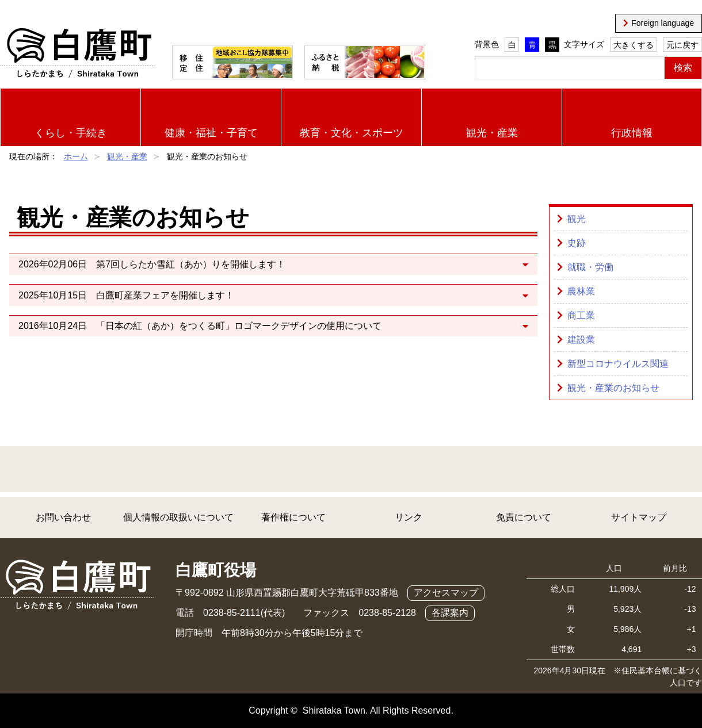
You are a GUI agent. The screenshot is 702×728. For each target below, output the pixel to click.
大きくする (634, 45)
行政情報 (632, 133)
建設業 (581, 340)
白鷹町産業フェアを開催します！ (165, 295)
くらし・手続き (71, 133)
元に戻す (682, 45)
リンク (409, 517)
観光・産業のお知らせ (613, 388)
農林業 (581, 291)
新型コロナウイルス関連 (618, 364)
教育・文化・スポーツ (352, 133)
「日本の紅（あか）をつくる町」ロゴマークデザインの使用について (239, 326)
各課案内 (450, 613)
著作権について (293, 517)
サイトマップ (639, 517)
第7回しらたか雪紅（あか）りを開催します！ (191, 264)
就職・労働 (590, 267)
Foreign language (663, 23)
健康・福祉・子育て (211, 133)
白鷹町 (77, 53)
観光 (577, 219)
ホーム (76, 156)
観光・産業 (492, 133)
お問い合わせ (63, 517)
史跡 (577, 243)
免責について (524, 517)
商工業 (581, 315)
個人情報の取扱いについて (178, 517)
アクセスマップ (446, 593)
